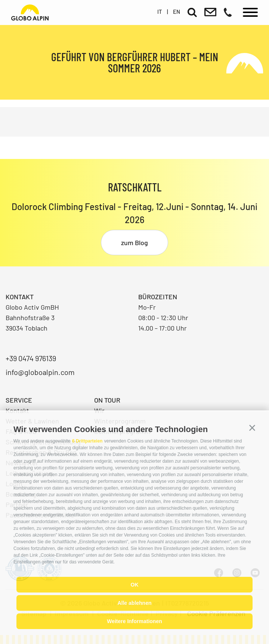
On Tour (107, 400)
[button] (252, 428)
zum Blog (134, 243)
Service (19, 400)
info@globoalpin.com (40, 372)
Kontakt (17, 410)
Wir (99, 410)
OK (135, 585)
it (160, 12)
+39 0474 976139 (31, 358)
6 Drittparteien (87, 441)
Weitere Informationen (134, 621)
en (177, 12)
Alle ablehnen (134, 603)
